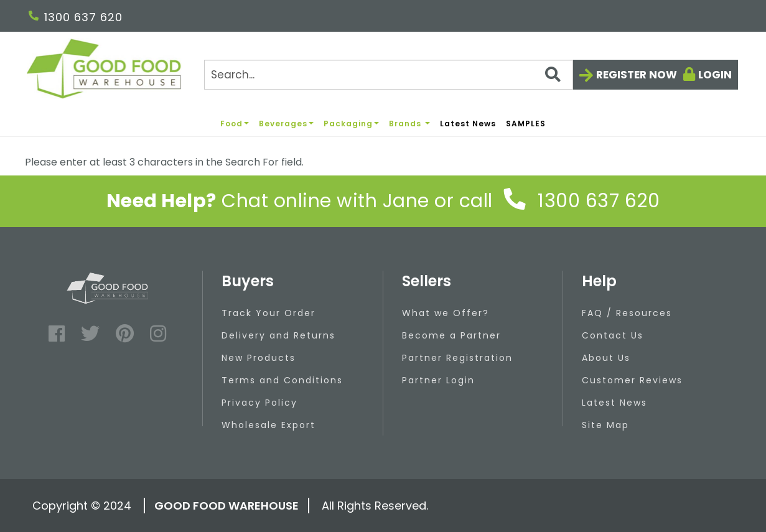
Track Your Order (269, 313)
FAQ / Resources (627, 313)
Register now (637, 75)
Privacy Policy (259, 403)
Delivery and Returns (278, 335)
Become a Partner (451, 335)
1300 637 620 (76, 17)
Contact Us (613, 335)
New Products (259, 358)
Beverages (286, 124)
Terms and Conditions (282, 380)
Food (235, 124)
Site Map (605, 425)
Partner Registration (457, 358)
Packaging (351, 124)
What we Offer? (446, 313)
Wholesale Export (269, 425)
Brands (409, 124)
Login (715, 75)
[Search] (389, 75)
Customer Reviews (632, 380)
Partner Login (438, 380)
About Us (606, 358)
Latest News (468, 124)
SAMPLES (526, 124)
